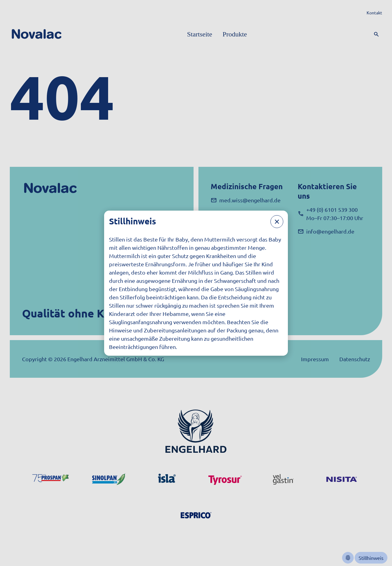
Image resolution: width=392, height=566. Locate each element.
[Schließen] (277, 222)
